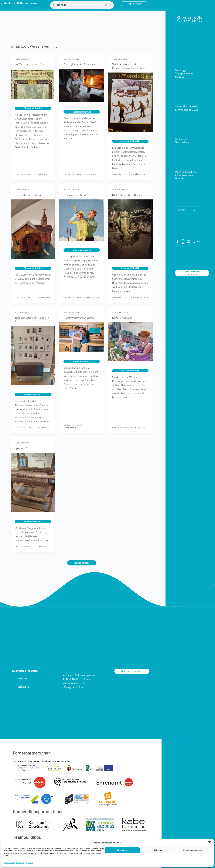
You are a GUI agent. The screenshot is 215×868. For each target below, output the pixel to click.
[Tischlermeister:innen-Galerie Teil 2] (33, 356)
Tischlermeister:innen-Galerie (79, 318)
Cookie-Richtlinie (10, 863)
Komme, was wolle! (122, 318)
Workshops (181, 139)
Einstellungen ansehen (194, 850)
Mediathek (181, 77)
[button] (210, 843)
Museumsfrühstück (23, 59)
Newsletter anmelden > (132, 671)
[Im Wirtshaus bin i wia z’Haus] (33, 84)
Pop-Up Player (134, 4)
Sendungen (181, 70)
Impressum (29, 863)
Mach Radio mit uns (186, 172)
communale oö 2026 (187, 110)
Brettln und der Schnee (76, 195)
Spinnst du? (21, 448)
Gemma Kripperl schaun (28, 195)
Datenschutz (20, 863)
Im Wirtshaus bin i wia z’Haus (30, 64)
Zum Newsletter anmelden (192, 273)
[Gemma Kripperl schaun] (33, 229)
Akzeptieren (122, 850)
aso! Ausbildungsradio (187, 106)
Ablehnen (158, 850)
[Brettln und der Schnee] (82, 220)
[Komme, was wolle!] (130, 342)
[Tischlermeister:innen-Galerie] (82, 337)
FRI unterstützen (184, 175)
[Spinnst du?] (33, 482)
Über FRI (180, 178)
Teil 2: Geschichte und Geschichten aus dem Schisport (129, 66)
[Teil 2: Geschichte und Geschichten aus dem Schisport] (130, 102)
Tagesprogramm (184, 73)
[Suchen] (194, 210)
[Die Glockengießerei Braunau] (130, 229)
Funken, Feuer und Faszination (80, 64)
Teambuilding (182, 142)
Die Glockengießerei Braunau (128, 195)
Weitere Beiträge (82, 563)
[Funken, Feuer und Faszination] (82, 86)
